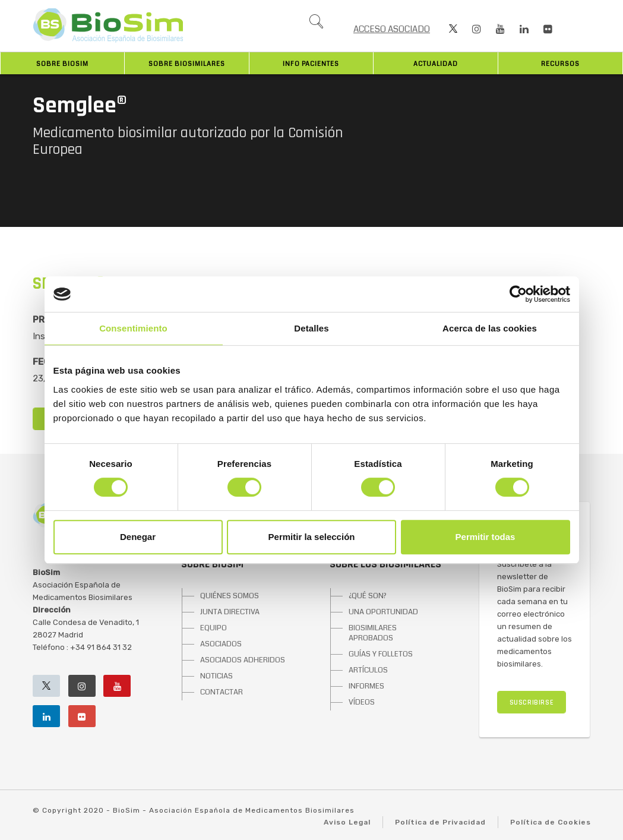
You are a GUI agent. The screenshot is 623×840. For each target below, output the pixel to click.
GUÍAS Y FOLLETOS (381, 654)
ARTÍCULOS (368, 670)
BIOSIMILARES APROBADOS (373, 633)
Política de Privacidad (440, 822)
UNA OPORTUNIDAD (383, 612)
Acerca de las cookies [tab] (490, 328)
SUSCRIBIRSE (532, 702)
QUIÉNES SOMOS (230, 596)
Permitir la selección (312, 537)
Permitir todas (486, 537)
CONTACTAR (222, 692)
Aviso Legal (347, 822)
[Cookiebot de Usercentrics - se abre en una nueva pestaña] (518, 294)
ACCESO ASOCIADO (392, 29)
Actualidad (436, 64)
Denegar (138, 537)
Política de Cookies (551, 822)
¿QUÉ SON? (368, 596)
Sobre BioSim (62, 64)
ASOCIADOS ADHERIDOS (243, 660)
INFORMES (366, 686)
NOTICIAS (216, 676)
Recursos (560, 64)
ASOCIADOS (221, 644)
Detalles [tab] (311, 328)
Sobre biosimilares (187, 64)
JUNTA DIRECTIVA (230, 612)
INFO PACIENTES (311, 64)
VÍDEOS (362, 702)
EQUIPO (214, 628)
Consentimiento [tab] (133, 328)
